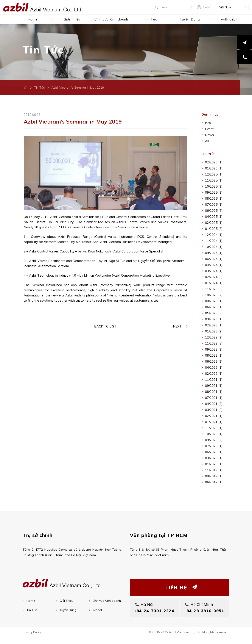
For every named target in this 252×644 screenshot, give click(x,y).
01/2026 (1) (214, 168)
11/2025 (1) (214, 180)
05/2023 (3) (214, 313)
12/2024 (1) (214, 235)
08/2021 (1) (214, 392)
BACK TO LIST (105, 327)
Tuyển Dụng (68, 610)
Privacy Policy (32, 638)
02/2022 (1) (214, 374)
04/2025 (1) (214, 217)
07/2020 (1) (214, 446)
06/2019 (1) (214, 482)
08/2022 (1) (214, 355)
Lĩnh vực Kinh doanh (107, 601)
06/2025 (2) (214, 211)
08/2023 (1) (214, 301)
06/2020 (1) (214, 452)
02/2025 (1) (214, 223)
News (209, 135)
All (207, 141)
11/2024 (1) (214, 241)
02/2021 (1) (214, 416)
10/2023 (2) (214, 295)
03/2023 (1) (214, 319)
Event (209, 129)
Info (208, 123)
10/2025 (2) (214, 186)
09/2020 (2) (214, 440)
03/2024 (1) (214, 271)
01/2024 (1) (214, 283)
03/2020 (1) (214, 458)
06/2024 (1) (214, 259)
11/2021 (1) (214, 380)
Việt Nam (225, 7)
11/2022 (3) (214, 343)
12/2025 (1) (214, 174)
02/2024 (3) (214, 277)
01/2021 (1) (214, 422)
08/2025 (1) (214, 198)
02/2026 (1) (214, 162)
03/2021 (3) (214, 410)
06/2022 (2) (214, 361)
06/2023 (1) (214, 307)
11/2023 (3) (214, 289)
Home (31, 601)
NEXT (177, 327)
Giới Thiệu (67, 601)
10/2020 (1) (214, 434)
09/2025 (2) (214, 192)
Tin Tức (39, 88)
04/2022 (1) (214, 367)
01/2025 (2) (214, 229)
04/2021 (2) (214, 404)
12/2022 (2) (214, 337)
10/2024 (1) (214, 247)
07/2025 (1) (214, 204)
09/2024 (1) (214, 253)
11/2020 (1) (214, 428)
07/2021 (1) (214, 398)
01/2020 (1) (214, 464)
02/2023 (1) (214, 325)
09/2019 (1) (214, 476)
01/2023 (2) (214, 331)
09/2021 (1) (214, 386)
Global (207, 7)
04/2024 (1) (214, 265)
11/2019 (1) (214, 470)
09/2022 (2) (214, 349)
